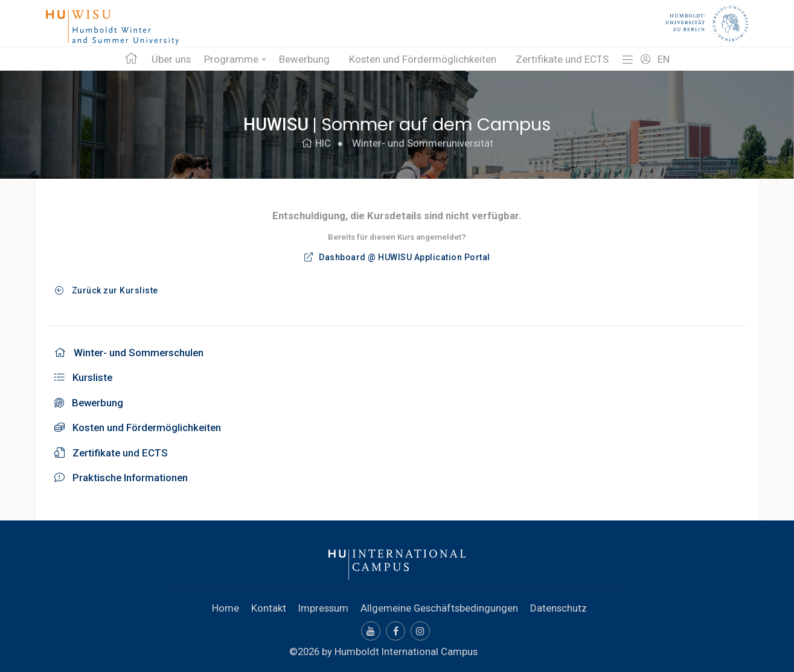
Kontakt (269, 608)
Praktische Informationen (121, 478)
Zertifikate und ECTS (562, 59)
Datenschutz (559, 608)
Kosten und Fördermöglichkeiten (423, 59)
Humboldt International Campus (406, 651)
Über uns (171, 59)
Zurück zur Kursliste (107, 290)
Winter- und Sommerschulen (129, 353)
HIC (316, 143)
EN (664, 59)
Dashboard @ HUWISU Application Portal (397, 257)
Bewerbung (304, 59)
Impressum (323, 608)
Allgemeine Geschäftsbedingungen (439, 608)
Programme (231, 59)
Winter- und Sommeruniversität (423, 143)
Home (226, 608)
